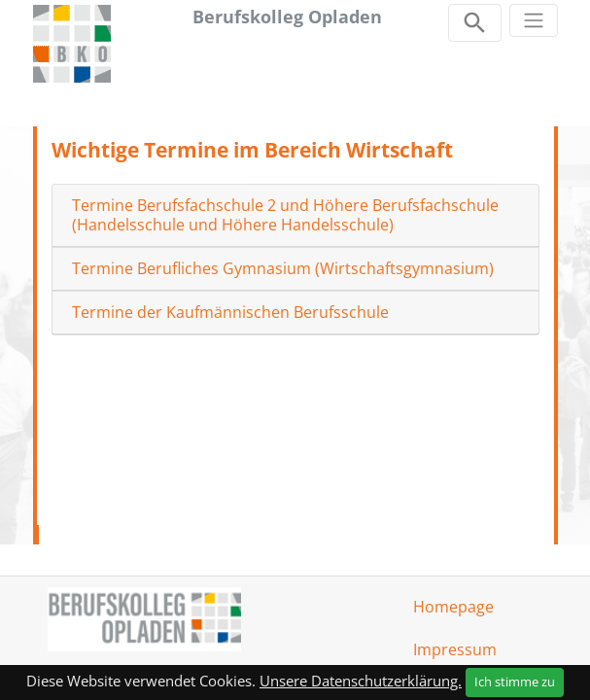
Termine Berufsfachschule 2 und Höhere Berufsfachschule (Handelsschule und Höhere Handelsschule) (285, 215)
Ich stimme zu (515, 682)
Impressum (455, 649)
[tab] (295, 215)
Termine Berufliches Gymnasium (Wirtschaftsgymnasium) (283, 269)
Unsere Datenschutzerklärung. (361, 681)
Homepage (453, 607)
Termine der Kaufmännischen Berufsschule (230, 313)
